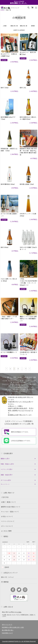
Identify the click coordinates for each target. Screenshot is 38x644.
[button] (6, 369)
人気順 (5, 26)
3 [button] (18, 369)
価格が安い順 (14, 26)
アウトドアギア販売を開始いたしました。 (19, 2)
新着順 (33, 26)
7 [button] (26, 369)
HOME (2, 10)
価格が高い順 (24, 26)
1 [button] (10, 369)
